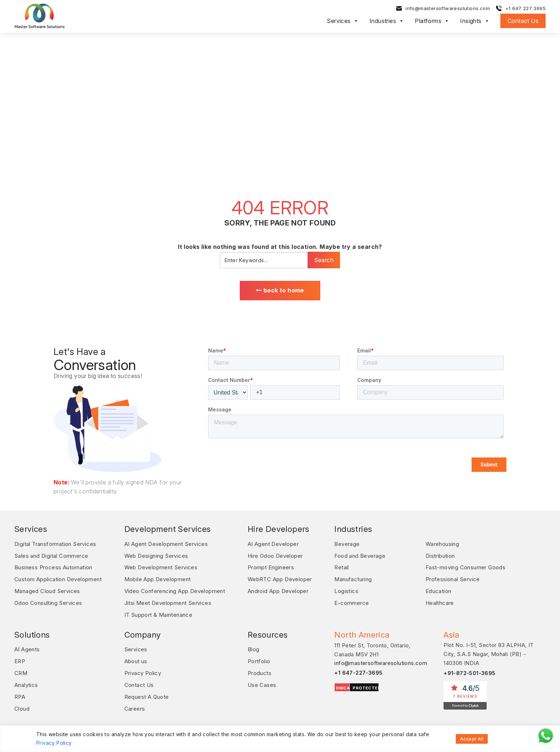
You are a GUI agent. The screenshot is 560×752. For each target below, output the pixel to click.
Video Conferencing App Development (175, 590)
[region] (280, 739)
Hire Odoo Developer (275, 555)
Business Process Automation (53, 567)
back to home (280, 291)
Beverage (347, 544)
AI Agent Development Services (166, 544)
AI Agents (27, 647)
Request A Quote (147, 693)
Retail (341, 567)
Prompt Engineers (271, 567)
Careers (135, 705)
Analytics (26, 682)
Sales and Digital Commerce (51, 555)
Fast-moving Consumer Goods (465, 567)
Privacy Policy (54, 743)
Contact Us (523, 21)
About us (136, 659)
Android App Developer (278, 590)
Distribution (440, 555)
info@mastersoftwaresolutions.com (448, 8)
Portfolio (259, 659)
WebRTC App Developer (280, 578)
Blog (254, 647)
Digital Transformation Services (55, 544)
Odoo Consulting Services (48, 601)
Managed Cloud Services (47, 590)
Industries (387, 21)
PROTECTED (367, 686)
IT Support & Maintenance (159, 613)
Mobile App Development (158, 578)
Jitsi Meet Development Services (168, 601)
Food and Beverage (360, 555)
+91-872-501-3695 (470, 671)
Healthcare (440, 601)
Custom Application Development (58, 578)
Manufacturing (353, 578)
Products (260, 670)
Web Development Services (161, 567)
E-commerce (352, 601)
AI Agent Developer (273, 544)
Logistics (346, 590)
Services (343, 21)
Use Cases (262, 682)
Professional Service (453, 578)
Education (439, 590)
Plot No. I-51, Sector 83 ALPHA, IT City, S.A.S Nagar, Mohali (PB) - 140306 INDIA (489, 652)
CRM (21, 670)
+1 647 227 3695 (525, 8)
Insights (475, 21)
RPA (20, 693)
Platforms (432, 21)
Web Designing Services (156, 555)
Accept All (472, 739)
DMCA (343, 686)
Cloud (22, 705)
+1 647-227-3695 (359, 671)
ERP (20, 659)
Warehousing (442, 544)
